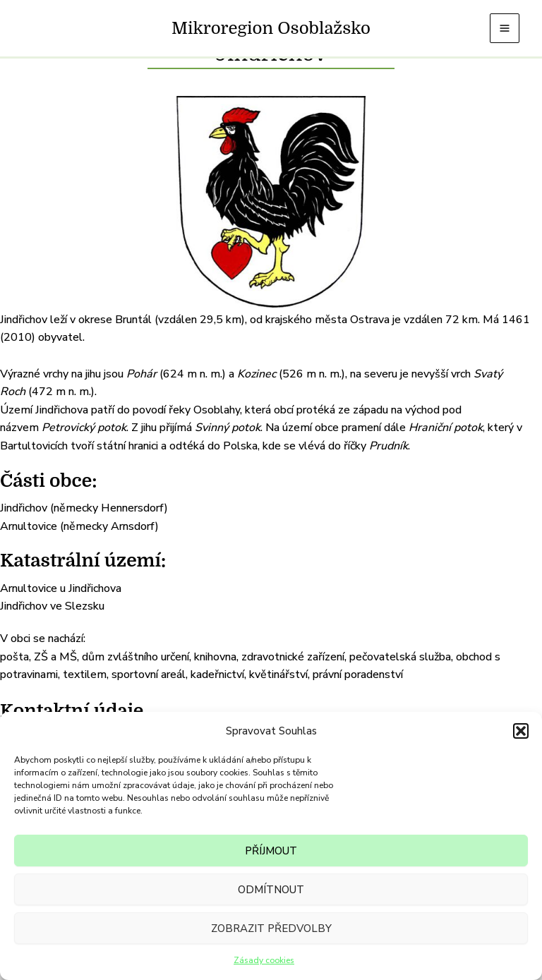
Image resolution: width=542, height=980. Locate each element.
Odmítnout (271, 890)
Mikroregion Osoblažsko (271, 28)
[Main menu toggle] (505, 28)
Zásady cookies (264, 960)
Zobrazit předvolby (271, 928)
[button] (521, 731)
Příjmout (271, 851)
